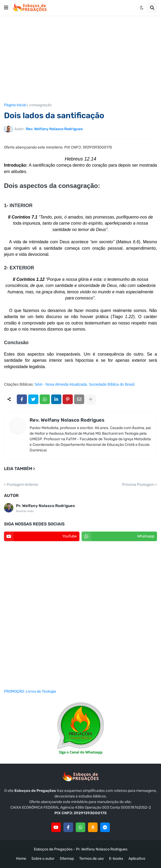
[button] (6, 8)
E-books (116, 859)
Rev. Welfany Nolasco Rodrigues (67, 420)
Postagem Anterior (23, 485)
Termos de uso (91, 859)
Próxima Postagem (138, 485)
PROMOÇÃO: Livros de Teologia (30, 691)
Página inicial (15, 105)
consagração (41, 105)
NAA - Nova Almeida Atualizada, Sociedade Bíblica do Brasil (84, 384)
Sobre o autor (43, 859)
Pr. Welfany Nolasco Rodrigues (45, 506)
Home (21, 859)
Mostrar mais (25, 511)
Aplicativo (137, 859)
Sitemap (67, 859)
